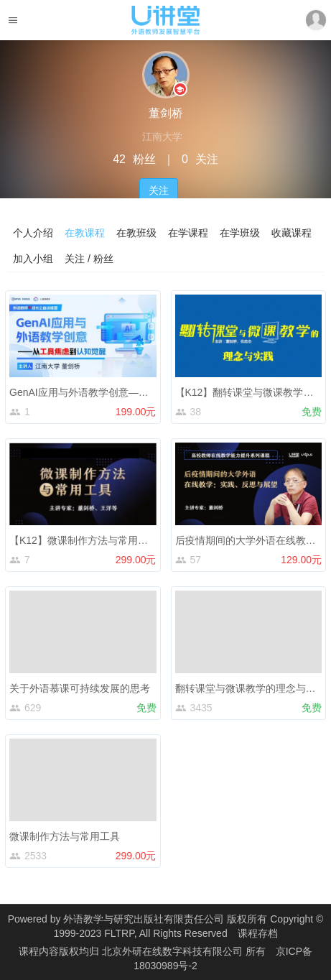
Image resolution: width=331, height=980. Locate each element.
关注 (159, 190)
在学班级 (240, 233)
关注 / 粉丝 (89, 259)
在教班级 (136, 233)
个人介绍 (33, 233)
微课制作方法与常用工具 (65, 836)
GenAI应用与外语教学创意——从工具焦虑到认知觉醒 (129, 392)
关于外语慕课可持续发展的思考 (80, 688)
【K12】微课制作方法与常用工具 (84, 540)
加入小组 (33, 259)
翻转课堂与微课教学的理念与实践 (251, 688)
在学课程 (188, 233)
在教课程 (85, 233)
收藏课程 (292, 233)
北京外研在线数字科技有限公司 (174, 951)
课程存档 (258, 933)
